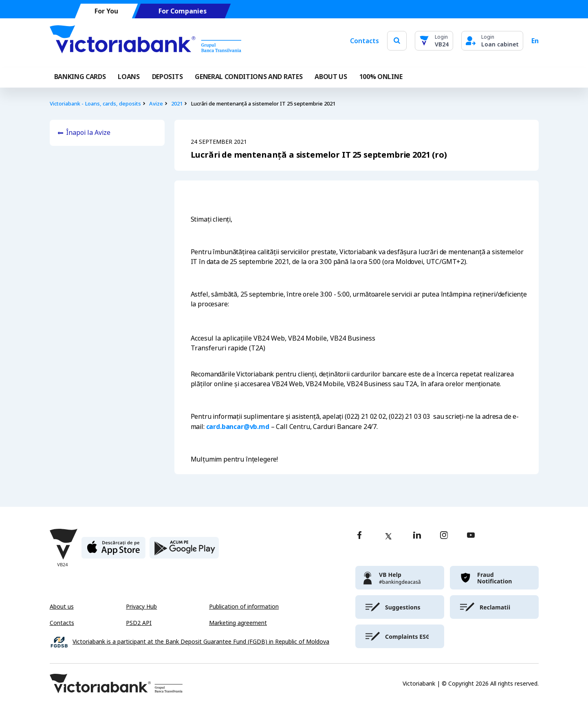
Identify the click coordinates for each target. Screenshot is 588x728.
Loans (129, 77)
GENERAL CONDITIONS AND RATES (249, 77)
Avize (156, 104)
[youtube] (471, 536)
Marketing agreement (238, 623)
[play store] (184, 551)
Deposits (167, 77)
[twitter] (388, 536)
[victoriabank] (400, 578)
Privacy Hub (141, 607)
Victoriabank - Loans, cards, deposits (95, 104)
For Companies (183, 11)
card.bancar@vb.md (238, 427)
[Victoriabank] (145, 41)
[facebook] (359, 536)
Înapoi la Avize (88, 133)
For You (106, 11)
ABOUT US (331, 77)
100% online (381, 77)
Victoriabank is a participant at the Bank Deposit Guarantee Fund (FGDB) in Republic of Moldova (201, 642)
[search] (397, 41)
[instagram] (444, 536)
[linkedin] (417, 536)
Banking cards (80, 77)
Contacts (364, 41)
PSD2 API (139, 623)
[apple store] (113, 551)
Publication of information (244, 607)
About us (62, 607)
